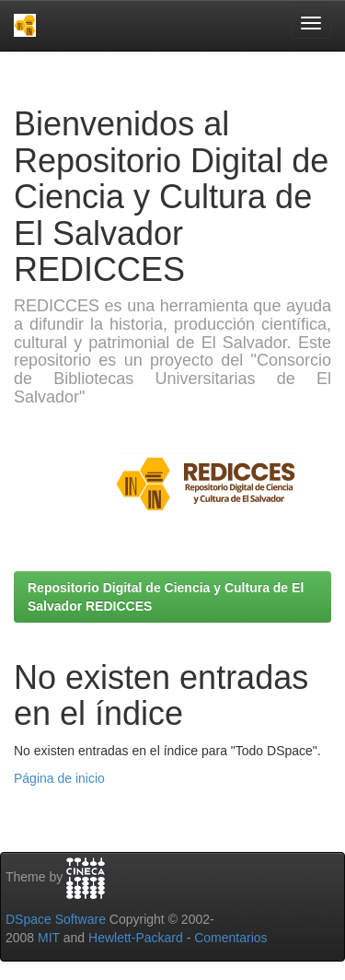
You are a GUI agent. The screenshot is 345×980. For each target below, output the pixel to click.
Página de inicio (59, 778)
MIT (49, 938)
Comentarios (230, 938)
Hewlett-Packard (136, 938)
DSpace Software (56, 919)
